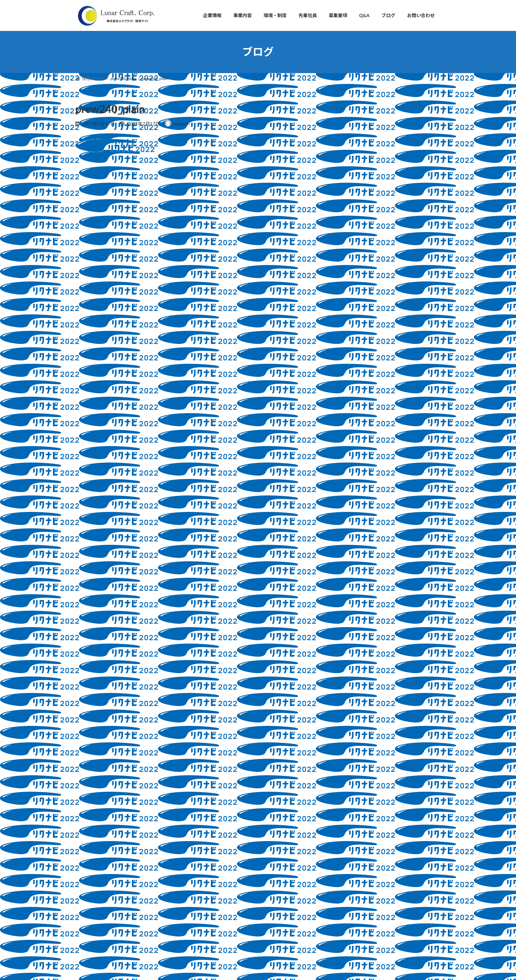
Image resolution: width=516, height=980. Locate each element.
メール (87, 314)
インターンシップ (367, 516)
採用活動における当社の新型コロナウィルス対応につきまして (410, 307)
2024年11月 (357, 659)
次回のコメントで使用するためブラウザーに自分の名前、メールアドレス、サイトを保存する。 (196, 383)
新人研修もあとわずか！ (405, 415)
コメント (89, 201)
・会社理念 (218, 838)
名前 (84, 279)
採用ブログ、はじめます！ (408, 160)
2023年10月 (357, 672)
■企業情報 (214, 815)
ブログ (351, 503)
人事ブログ (360, 543)
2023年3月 (355, 698)
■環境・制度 (216, 918)
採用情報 (358, 570)
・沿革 (214, 861)
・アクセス (218, 873)
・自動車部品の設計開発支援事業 (238, 895)
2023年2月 (355, 712)
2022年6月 (355, 725)
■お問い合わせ (218, 964)
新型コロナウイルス (369, 596)
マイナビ (358, 530)
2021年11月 (357, 739)
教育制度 (358, 583)
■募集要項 (214, 941)
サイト (83, 348)
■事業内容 (214, 884)
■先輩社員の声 (218, 929)
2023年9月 (355, 685)
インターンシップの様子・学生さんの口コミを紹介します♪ (410, 233)
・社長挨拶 (218, 826)
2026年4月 (355, 645)
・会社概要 (218, 849)
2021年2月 (355, 765)
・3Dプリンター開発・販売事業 (237, 907)
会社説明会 (360, 556)
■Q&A (211, 953)
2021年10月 (357, 752)
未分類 (351, 609)
